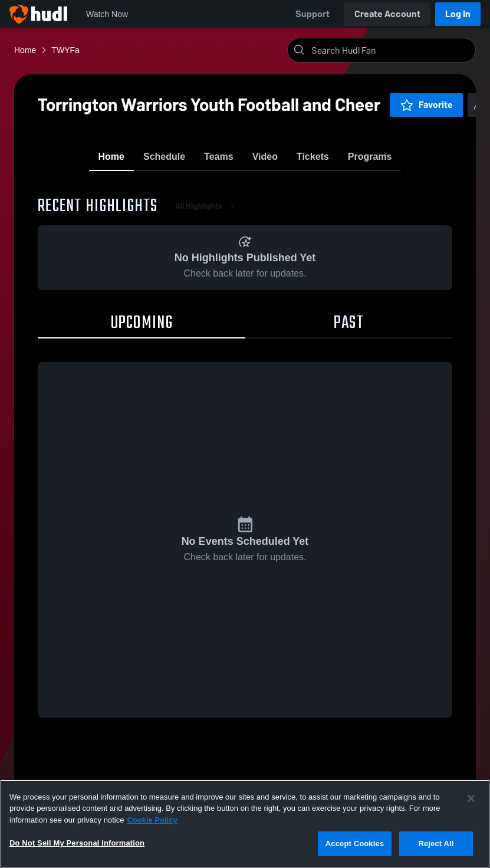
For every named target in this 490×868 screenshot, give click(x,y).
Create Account (387, 14)
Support (313, 14)
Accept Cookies (355, 844)
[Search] (391, 50)
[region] (245, 824)
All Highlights (207, 228)
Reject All (436, 844)
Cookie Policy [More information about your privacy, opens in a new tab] (152, 820)
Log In (458, 14)
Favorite (387, 105)
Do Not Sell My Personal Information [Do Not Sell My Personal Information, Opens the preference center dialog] (77, 843)
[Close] (471, 798)
